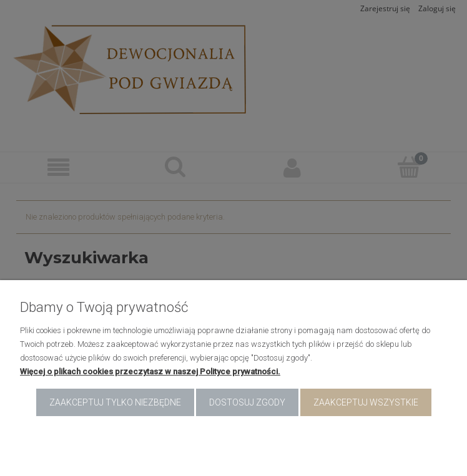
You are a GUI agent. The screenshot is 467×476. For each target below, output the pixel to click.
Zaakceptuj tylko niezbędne (115, 402)
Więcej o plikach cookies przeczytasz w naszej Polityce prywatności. (150, 372)
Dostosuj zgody (247, 402)
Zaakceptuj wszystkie (366, 402)
